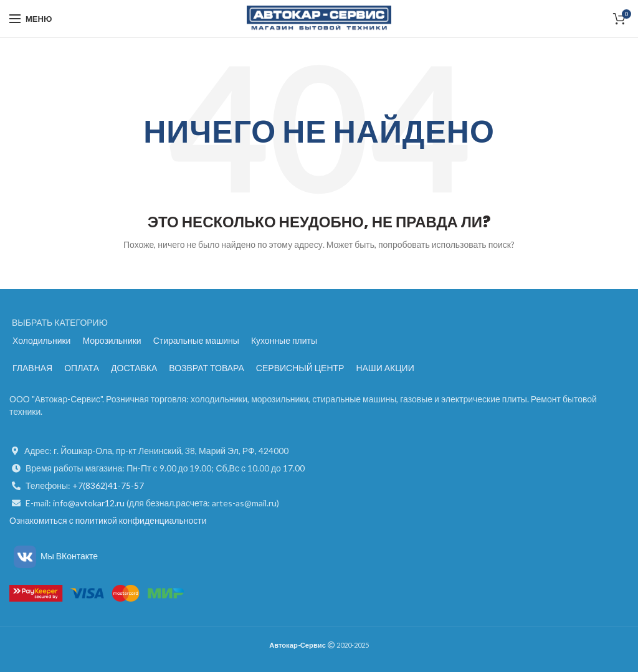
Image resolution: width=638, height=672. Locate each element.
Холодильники (41, 340)
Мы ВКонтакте (54, 556)
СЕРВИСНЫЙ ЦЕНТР (300, 368)
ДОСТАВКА (134, 368)
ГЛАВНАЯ (32, 368)
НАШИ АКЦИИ (385, 368)
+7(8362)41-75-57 (108, 485)
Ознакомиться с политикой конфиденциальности (108, 520)
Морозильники (112, 340)
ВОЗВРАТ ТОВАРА (207, 368)
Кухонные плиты (284, 340)
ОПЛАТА (82, 368)
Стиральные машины (196, 340)
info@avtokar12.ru (90, 503)
